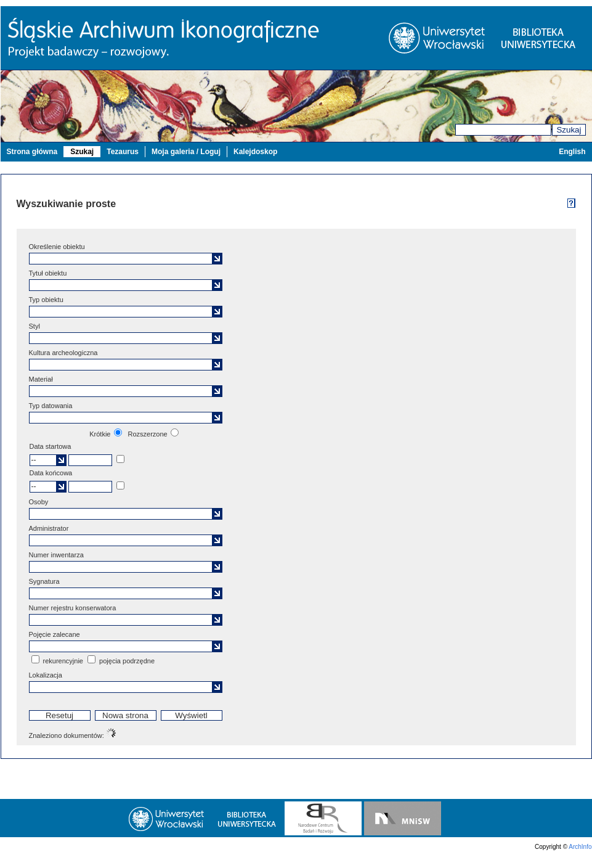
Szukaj (569, 130)
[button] (217, 259)
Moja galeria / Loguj (186, 152)
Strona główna (32, 152)
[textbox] (122, 259)
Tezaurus (123, 152)
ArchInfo (580, 847)
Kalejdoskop (255, 152)
